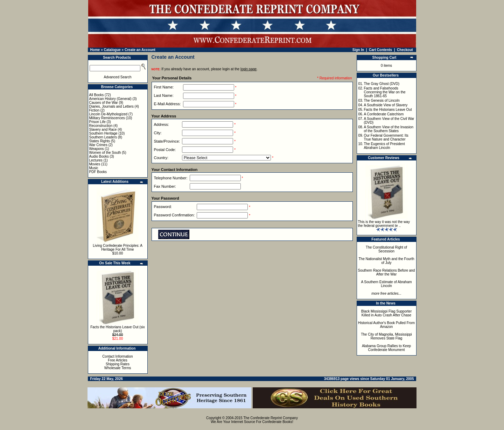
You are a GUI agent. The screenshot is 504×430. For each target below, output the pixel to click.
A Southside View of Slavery (386, 105)
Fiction (94, 110)
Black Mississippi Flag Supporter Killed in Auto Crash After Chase (387, 313)
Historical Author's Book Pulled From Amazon (386, 325)
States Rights (100, 141)
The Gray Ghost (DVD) (381, 84)
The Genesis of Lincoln (381, 101)
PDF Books (98, 172)
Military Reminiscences (107, 118)
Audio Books (99, 156)
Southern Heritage (103, 133)
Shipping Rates (118, 364)
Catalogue (112, 50)
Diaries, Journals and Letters (111, 106)
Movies (95, 164)
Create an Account (140, 50)
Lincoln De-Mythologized (108, 114)
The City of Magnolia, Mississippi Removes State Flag (386, 336)
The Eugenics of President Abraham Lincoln (384, 146)
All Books (97, 95)
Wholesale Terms (118, 368)
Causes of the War (104, 103)
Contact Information (117, 356)
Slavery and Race (103, 130)
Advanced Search (118, 77)
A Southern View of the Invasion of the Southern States (388, 129)
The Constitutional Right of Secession (386, 249)
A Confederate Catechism (384, 114)
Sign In (358, 50)
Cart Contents (380, 50)
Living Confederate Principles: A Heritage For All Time (118, 248)
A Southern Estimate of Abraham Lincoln (386, 284)
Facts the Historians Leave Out (388, 110)
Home (95, 50)
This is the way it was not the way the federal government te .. (384, 224)
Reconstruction (101, 126)
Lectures (96, 160)
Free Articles (118, 360)
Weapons (97, 149)
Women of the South (105, 153)
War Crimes (98, 145)
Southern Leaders (103, 137)
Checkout (405, 50)
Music (94, 168)
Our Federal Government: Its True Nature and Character (386, 137)
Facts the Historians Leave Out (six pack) (118, 329)
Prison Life (97, 122)
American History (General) (110, 99)
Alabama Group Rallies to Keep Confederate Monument (386, 348)
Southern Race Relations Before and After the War (387, 272)
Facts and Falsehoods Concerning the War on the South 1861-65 (384, 92)
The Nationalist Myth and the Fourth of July (387, 261)
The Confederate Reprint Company (271, 418)
